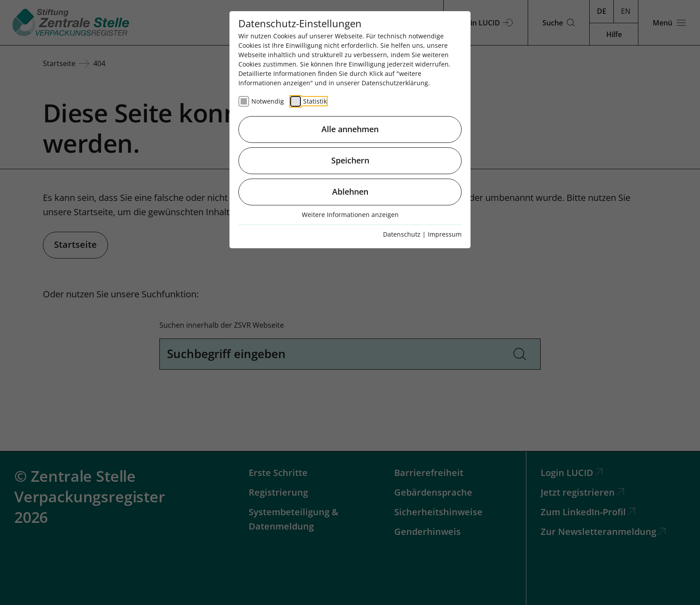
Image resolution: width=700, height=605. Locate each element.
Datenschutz (402, 234)
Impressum (445, 234)
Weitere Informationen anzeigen (350, 215)
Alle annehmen (350, 129)
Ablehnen (350, 192)
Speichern (350, 160)
